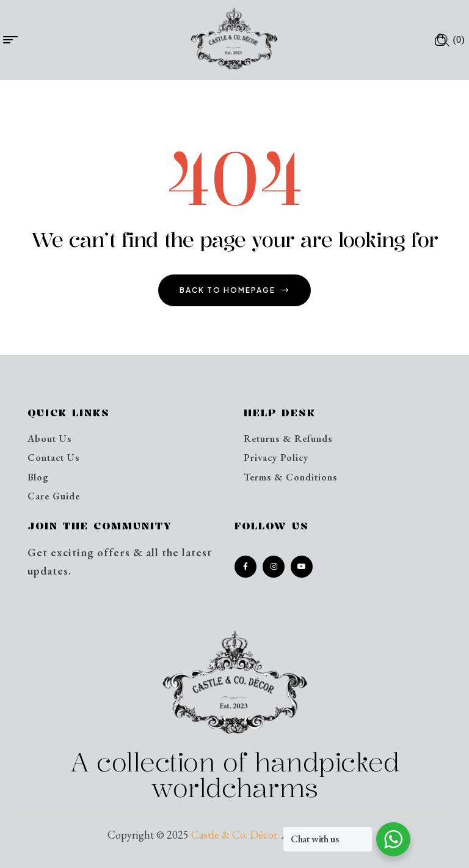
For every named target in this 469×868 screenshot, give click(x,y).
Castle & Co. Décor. (235, 835)
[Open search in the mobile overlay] (443, 40)
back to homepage (234, 290)
